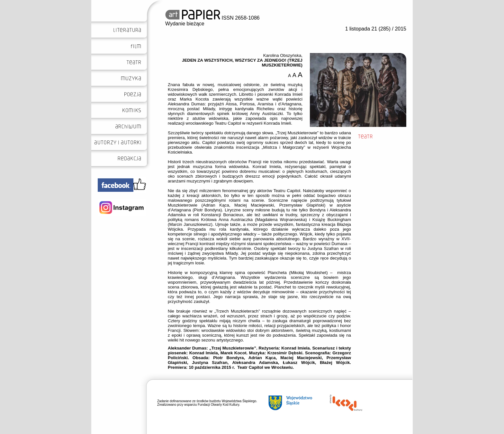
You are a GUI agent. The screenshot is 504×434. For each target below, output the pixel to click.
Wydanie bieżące (185, 24)
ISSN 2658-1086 (212, 18)
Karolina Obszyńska (282, 55)
